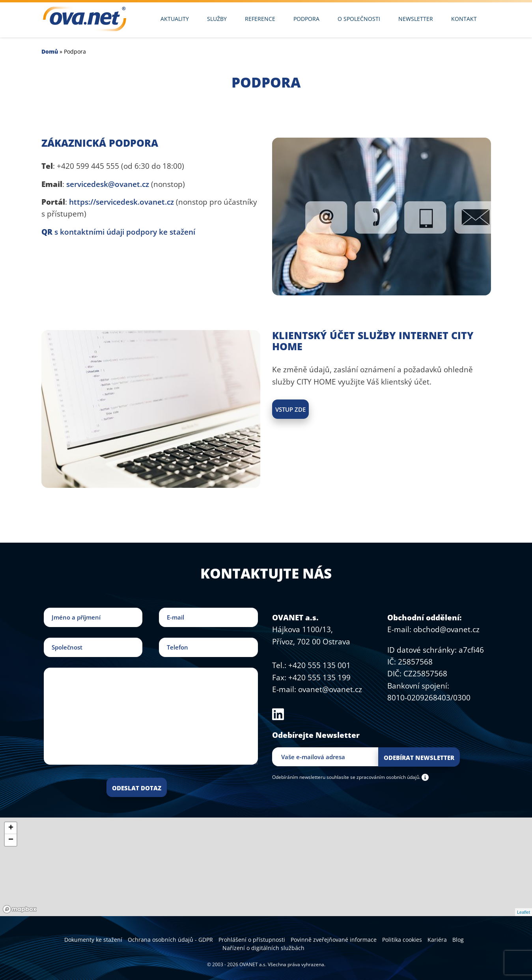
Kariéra (437, 940)
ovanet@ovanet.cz (330, 689)
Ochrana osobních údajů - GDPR (170, 940)
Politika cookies (402, 940)
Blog (458, 940)
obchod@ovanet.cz (446, 629)
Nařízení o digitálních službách (263, 948)
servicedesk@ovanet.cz (108, 184)
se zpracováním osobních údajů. (385, 777)
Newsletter (416, 19)
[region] (266, 867)
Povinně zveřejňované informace (334, 940)
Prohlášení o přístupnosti (252, 940)
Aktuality (175, 19)
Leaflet (524, 912)
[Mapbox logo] (20, 909)
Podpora (306, 19)
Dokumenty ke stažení (93, 940)
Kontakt (464, 19)
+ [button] (11, 828)
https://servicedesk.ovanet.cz (121, 202)
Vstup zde (290, 409)
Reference (260, 19)
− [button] (11, 840)
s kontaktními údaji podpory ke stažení (118, 232)
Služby (217, 19)
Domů (50, 51)
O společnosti (359, 19)
